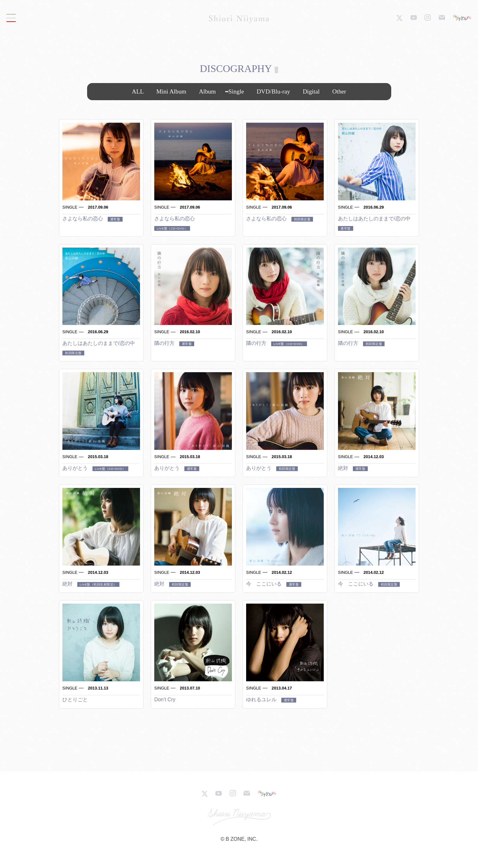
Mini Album (171, 91)
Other (339, 91)
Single (236, 91)
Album (207, 91)
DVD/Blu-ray (273, 91)
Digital (311, 91)
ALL (138, 91)
